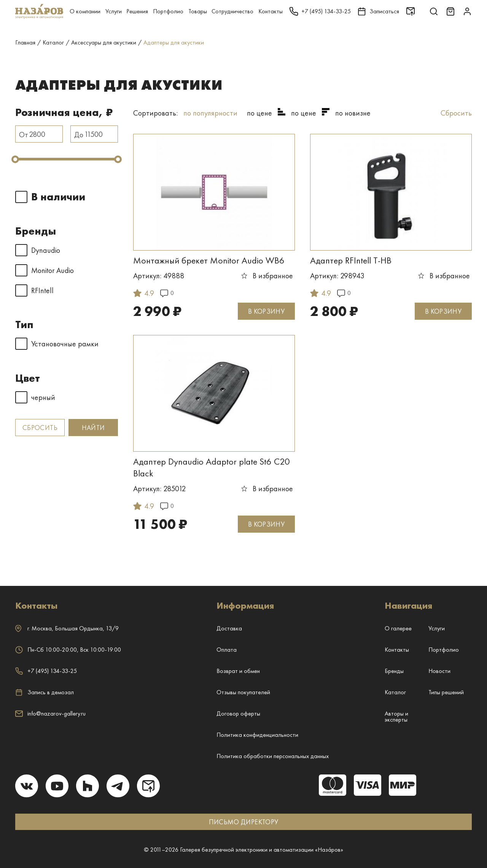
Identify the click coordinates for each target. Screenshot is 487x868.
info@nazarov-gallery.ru (50, 713)
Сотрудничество (232, 11)
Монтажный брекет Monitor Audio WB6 (209, 260)
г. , (67, 628)
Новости (439, 671)
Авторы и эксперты (396, 716)
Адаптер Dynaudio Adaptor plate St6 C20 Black (212, 467)
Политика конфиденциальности (257, 735)
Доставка (229, 628)
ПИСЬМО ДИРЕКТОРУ (244, 822)
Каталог (395, 692)
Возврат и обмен (238, 671)
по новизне (353, 113)
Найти (93, 428)
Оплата (227, 650)
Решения (137, 11)
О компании (85, 11)
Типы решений (446, 692)
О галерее (398, 628)
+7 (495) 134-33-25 (46, 671)
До (79, 135)
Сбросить (40, 428)
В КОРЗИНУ (266, 311)
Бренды (394, 671)
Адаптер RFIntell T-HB (351, 260)
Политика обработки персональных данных (273, 756)
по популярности (210, 113)
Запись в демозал (45, 692)
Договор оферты (238, 713)
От (24, 135)
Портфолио (168, 11)
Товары (198, 11)
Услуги (114, 11)
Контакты (271, 11)
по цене (259, 113)
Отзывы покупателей (243, 692)
